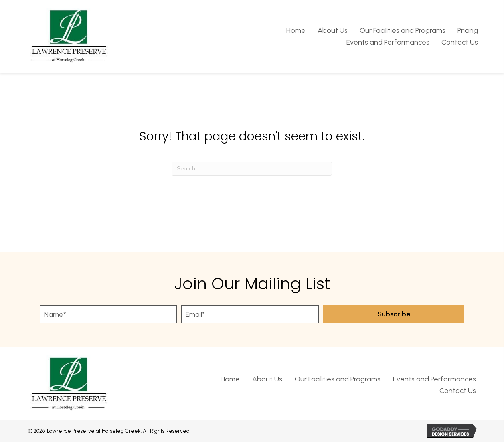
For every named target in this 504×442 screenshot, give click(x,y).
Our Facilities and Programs (338, 379)
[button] (394, 314)
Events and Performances (434, 379)
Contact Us (458, 391)
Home (230, 379)
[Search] (252, 169)
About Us (267, 379)
